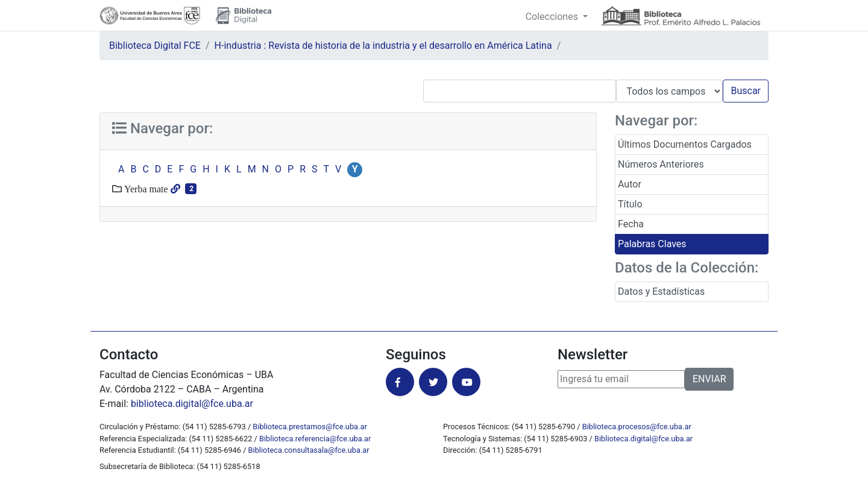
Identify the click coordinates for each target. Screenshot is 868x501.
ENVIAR (709, 379)
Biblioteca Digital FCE (155, 46)
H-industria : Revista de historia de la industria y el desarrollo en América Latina (383, 46)
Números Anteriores (661, 164)
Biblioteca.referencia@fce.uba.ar (315, 439)
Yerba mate (145, 189)
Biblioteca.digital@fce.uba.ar (643, 439)
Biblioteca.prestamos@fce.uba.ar (310, 427)
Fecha (631, 224)
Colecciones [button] (553, 17)
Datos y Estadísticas (661, 291)
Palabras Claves (652, 244)
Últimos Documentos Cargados (685, 144)
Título (630, 204)
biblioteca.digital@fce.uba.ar (192, 404)
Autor (630, 184)
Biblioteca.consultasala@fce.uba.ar (309, 450)
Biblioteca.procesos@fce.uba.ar (637, 427)
